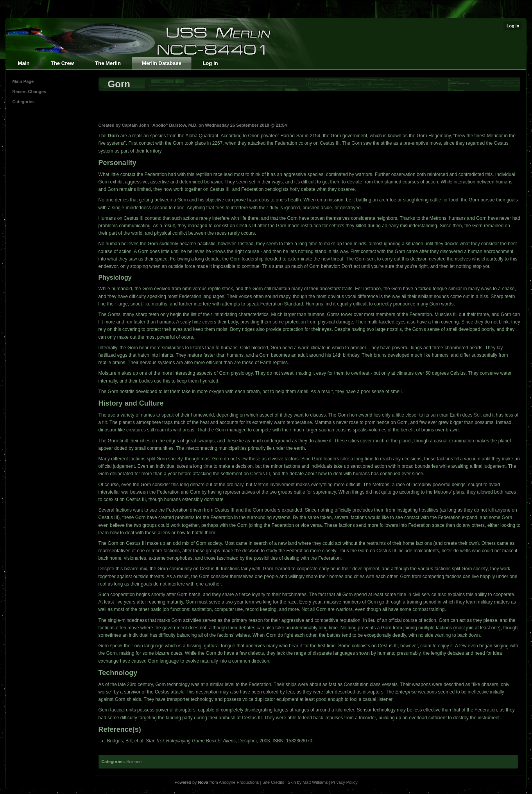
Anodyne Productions (239, 782)
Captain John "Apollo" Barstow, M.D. (160, 125)
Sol (477, 415)
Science (134, 762)
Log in (513, 26)
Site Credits (273, 782)
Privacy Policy (344, 782)
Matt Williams (315, 782)
